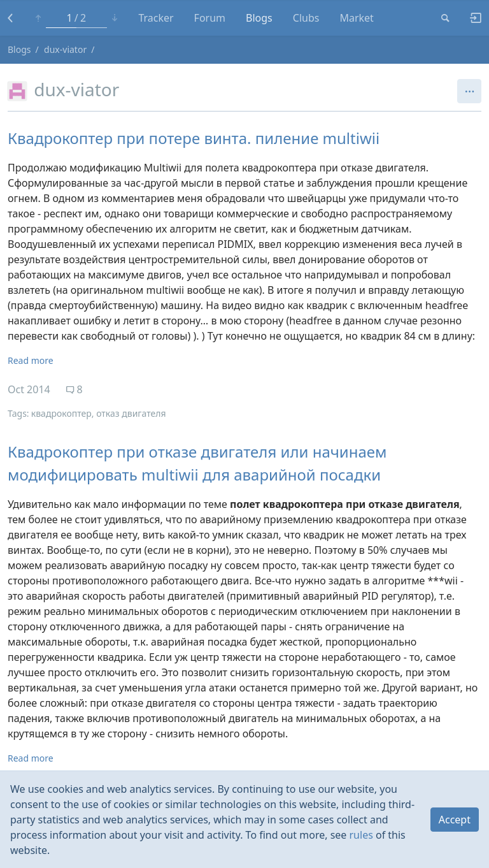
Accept (455, 820)
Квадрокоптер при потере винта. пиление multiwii (194, 138)
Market (356, 18)
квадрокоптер (61, 413)
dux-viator (65, 49)
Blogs (259, 18)
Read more (31, 360)
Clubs (306, 18)
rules (361, 835)
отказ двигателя (131, 413)
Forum (210, 18)
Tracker (156, 18)
